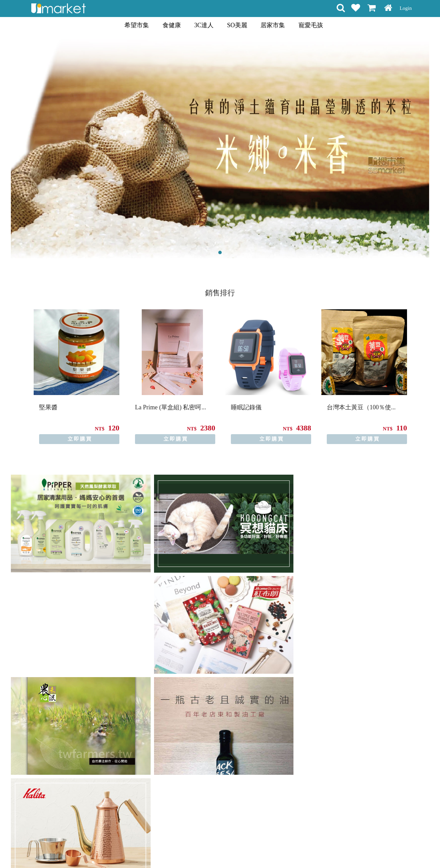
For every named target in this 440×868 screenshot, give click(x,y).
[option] (77, 377)
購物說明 (155, 851)
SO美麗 (237, 25)
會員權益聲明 (184, 851)
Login (406, 8)
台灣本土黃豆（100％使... (361, 407)
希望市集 (137, 25)
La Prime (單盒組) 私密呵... (171, 407)
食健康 (172, 25)
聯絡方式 (260, 851)
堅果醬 (48, 407)
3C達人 (204, 25)
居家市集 (273, 25)
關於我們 (284, 851)
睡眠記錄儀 (246, 407)
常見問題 (236, 851)
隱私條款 (213, 851)
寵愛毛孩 (311, 25)
